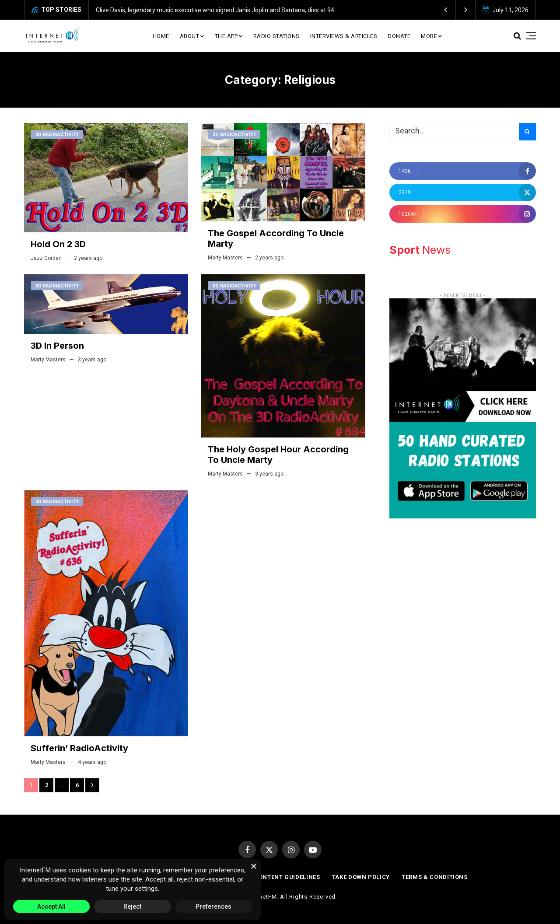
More (429, 36)
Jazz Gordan (46, 258)
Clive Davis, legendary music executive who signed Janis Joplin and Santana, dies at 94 (215, 10)
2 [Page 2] (47, 785)
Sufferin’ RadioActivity (79, 748)
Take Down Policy (361, 877)
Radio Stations (276, 36)
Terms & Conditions (435, 877)
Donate (399, 36)
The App (226, 36)
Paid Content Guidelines (279, 877)
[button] (446, 10)
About (190, 36)
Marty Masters (225, 258)
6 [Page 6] (77, 785)
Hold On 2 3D (58, 244)
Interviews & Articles (344, 36)
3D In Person (57, 346)
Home (161, 36)
